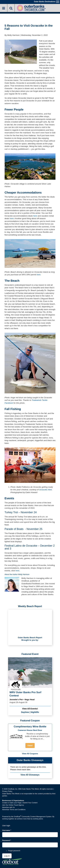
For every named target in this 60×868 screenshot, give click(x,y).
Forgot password (14, 851)
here (35, 216)
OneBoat (18, 817)
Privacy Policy (7, 791)
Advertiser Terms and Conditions (14, 810)
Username (7, 830)
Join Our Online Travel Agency (13, 805)
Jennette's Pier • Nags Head (22, 700)
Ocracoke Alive (45, 490)
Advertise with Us (8, 807)
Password (7, 840)
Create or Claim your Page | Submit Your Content (20, 803)
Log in (7, 856)
